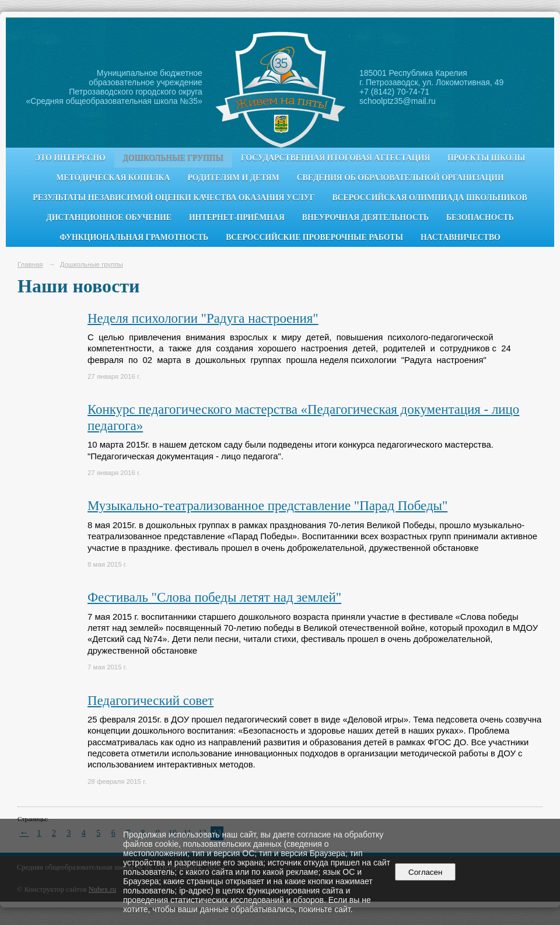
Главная (30, 264)
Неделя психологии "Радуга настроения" (203, 318)
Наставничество (461, 237)
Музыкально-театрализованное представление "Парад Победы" (267, 506)
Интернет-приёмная (237, 217)
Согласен (426, 872)
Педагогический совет (150, 701)
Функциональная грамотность (134, 237)
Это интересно (70, 158)
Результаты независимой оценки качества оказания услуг (174, 198)
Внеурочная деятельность (365, 217)
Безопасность (480, 217)
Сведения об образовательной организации (400, 178)
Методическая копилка (113, 178)
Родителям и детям (233, 178)
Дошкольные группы (173, 158)
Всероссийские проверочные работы (314, 237)
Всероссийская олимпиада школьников (429, 198)
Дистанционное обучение (109, 217)
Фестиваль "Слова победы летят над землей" (214, 597)
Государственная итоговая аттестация (335, 158)
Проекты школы (486, 158)
